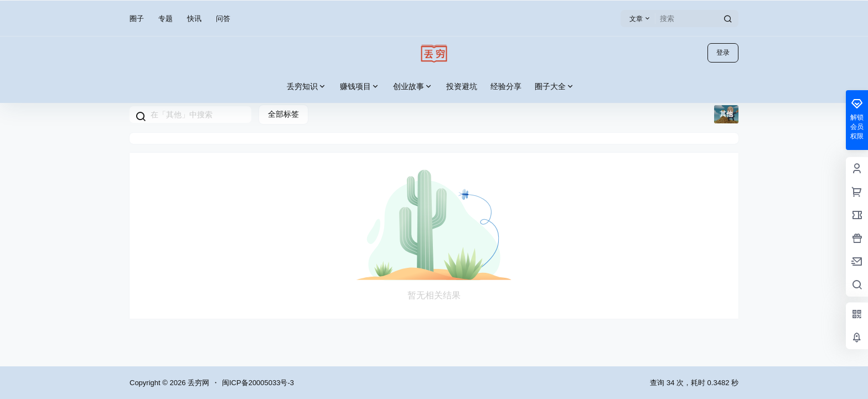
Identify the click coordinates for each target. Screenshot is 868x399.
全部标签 (283, 114)
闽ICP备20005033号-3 (258, 383)
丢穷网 (197, 383)
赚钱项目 (360, 87)
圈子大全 (555, 87)
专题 (166, 19)
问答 (223, 19)
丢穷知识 (307, 87)
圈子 (137, 19)
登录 (723, 53)
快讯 (194, 19)
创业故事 (413, 87)
